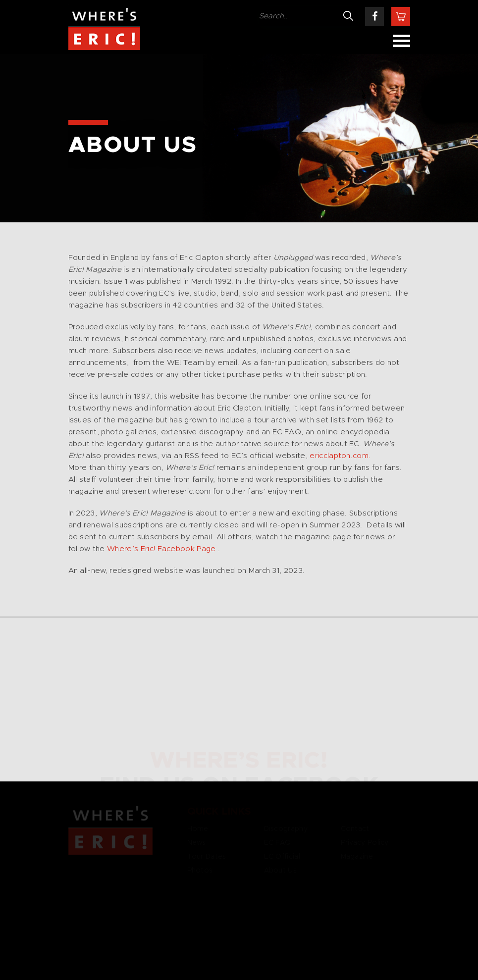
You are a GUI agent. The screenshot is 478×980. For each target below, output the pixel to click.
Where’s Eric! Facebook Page (161, 549)
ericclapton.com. (340, 456)
